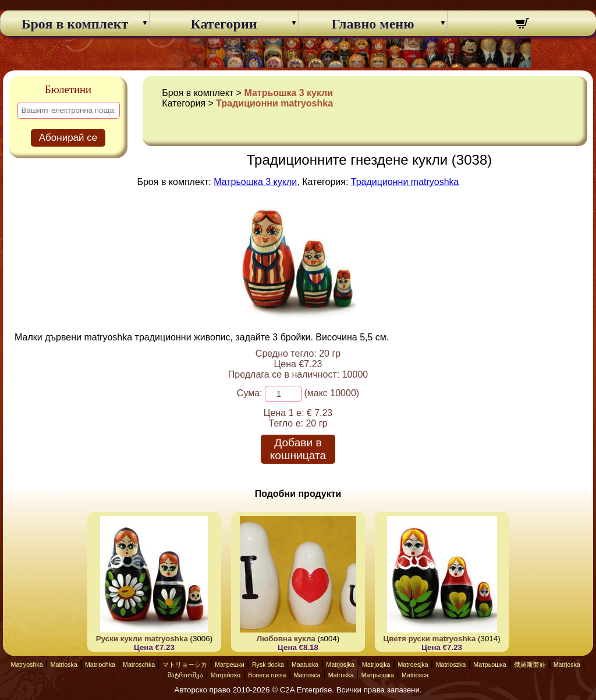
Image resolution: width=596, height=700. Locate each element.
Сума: (250, 393)
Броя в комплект (75, 24)
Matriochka (100, 665)
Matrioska (64, 665)
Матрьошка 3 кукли (288, 93)
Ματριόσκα (226, 675)
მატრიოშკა (185, 675)
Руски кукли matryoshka (142, 639)
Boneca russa (267, 675)
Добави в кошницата (298, 449)
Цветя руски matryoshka (430, 639)
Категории (223, 24)
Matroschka (139, 665)
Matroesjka (413, 665)
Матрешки (230, 665)
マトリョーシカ (185, 665)
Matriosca (307, 675)
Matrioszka (451, 665)
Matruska (341, 675)
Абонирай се (68, 138)
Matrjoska (567, 665)
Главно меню (373, 24)
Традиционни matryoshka (274, 103)
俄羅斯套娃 (530, 665)
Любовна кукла (286, 639)
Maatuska (305, 665)
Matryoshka (27, 665)
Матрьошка (489, 665)
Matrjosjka (340, 665)
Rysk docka (268, 665)
